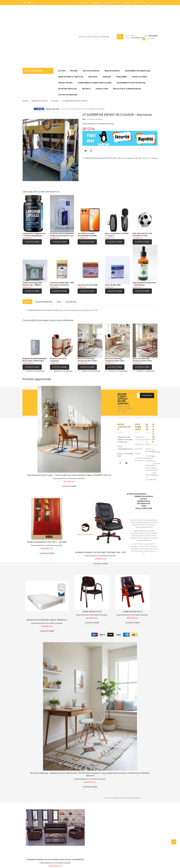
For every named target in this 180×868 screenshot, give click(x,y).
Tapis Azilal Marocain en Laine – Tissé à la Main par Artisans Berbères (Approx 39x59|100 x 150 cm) (69, 474)
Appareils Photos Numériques (143, 524)
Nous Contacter (156, 462)
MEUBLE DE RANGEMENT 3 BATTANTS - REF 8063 (47, 542)
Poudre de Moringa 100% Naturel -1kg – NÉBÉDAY (32, 284)
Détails (27, 301)
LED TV (154, 548)
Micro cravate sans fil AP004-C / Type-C (117, 235)
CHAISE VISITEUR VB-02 (132, 611)
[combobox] (100, 37)
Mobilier (138, 453)
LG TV (153, 543)
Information (144, 503)
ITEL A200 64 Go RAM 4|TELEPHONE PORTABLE (87, 235)
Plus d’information (44, 301)
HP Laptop (140, 540)
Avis (59, 301)
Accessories (147, 535)
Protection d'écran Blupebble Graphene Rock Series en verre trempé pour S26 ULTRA (62, 235)
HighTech (139, 448)
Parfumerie (139, 444)
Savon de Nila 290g (113, 285)
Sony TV (135, 543)
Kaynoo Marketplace (150, 450)
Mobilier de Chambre (40, 101)
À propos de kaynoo (137, 493)
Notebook (148, 540)
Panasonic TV (136, 546)
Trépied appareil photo (143, 527)
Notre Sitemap (156, 473)
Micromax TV (146, 548)
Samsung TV (144, 543)
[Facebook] (25, 2)
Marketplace (96, 2)
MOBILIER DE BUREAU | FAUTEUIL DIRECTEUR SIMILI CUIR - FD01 (100, 552)
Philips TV (136, 548)
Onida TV (146, 546)
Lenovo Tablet (151, 533)
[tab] (27, 301)
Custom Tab (71, 301)
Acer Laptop (149, 530)
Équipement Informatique (140, 438)
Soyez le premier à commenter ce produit (98, 124)
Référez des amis (53, 109)
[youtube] (126, 462)
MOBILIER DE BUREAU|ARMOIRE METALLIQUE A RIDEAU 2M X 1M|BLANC (34, 359)
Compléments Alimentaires (140, 459)
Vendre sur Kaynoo (111, 2)
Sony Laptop (136, 535)
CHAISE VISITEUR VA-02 (92, 611)
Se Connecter (156, 450)
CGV (154, 456)
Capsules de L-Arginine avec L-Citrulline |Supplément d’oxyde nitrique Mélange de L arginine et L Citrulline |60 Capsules (34, 235)
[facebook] (120, 462)
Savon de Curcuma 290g (87, 285)
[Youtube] (30, 2)
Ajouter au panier (32, 242)
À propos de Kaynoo (148, 440)
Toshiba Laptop (142, 537)
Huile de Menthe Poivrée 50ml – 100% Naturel (144, 284)
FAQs (154, 468)
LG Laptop (153, 537)
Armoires (55, 101)
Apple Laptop (138, 530)
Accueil (25, 101)
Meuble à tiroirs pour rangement (58, 359)
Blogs (144, 498)
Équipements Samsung (140, 519)
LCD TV (134, 551)
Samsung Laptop (138, 533)
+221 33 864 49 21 (137, 38)
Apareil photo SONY (149, 522)
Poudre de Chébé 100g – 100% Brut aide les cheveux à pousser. (62, 284)
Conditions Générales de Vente (150, 458)
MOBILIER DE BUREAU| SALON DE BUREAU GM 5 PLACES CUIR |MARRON (55, 859)
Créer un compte (140, 2)
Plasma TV (141, 551)
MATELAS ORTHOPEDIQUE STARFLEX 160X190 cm (47, 619)
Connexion (126, 2)
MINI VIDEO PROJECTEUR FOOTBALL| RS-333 (142, 235)
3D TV (149, 551)
